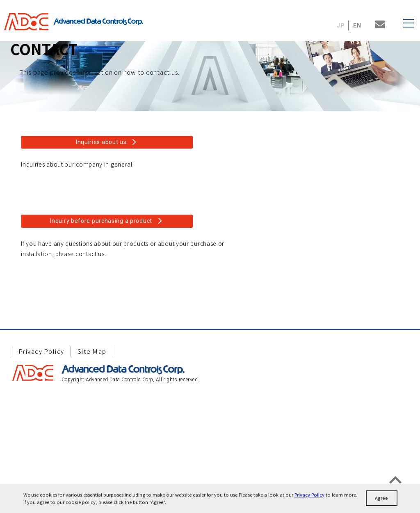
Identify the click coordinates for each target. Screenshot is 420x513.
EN (357, 25)
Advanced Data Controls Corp (98, 22)
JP (341, 25)
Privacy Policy (309, 495)
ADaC (29, 22)
